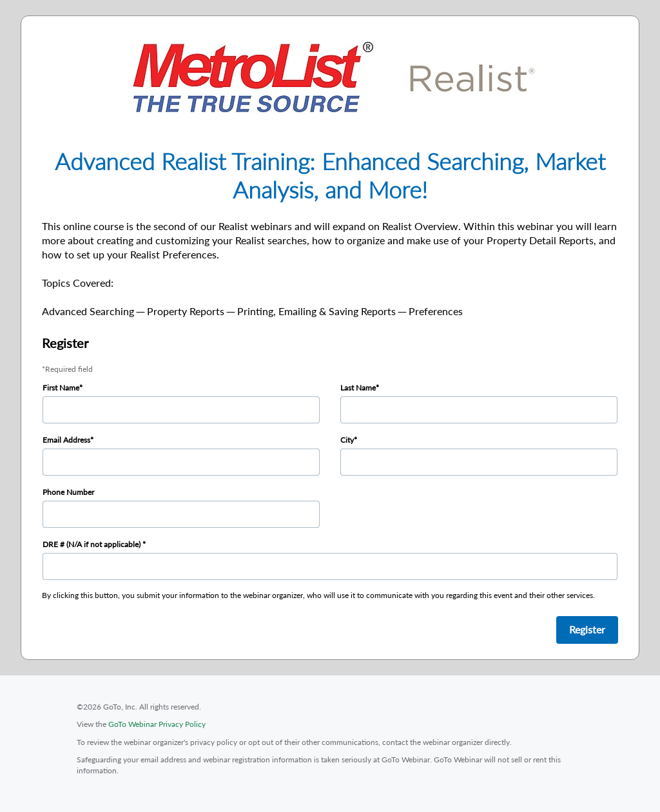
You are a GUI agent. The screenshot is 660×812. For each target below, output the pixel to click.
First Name (61, 388)
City (347, 440)
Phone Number (68, 492)
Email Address (66, 440)
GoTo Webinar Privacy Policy (157, 724)
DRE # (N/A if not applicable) (92, 544)
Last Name (358, 388)
